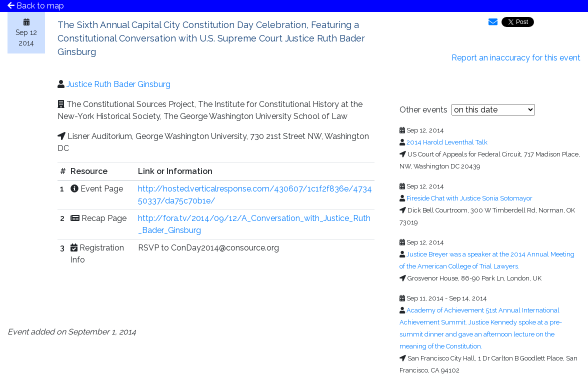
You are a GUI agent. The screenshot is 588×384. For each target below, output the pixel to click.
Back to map (36, 6)
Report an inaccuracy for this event (516, 58)
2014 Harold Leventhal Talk (447, 142)
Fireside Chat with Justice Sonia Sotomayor (469, 198)
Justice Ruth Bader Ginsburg (118, 84)
